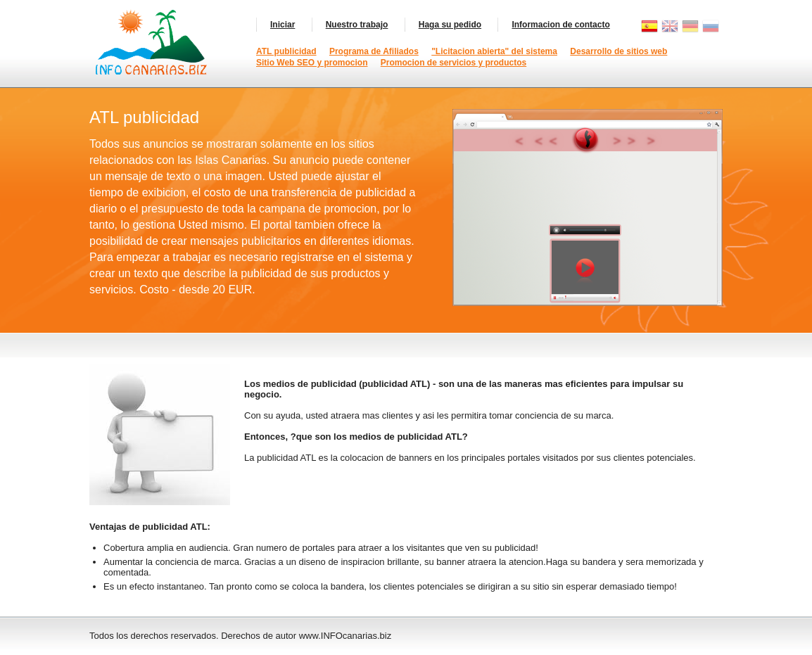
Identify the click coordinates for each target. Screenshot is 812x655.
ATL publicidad (286, 51)
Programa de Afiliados (374, 51)
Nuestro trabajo (357, 25)
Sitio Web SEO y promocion (312, 63)
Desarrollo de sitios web (618, 51)
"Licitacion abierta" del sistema (494, 51)
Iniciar (283, 25)
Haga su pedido (450, 25)
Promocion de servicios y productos (453, 63)
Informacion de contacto (560, 25)
